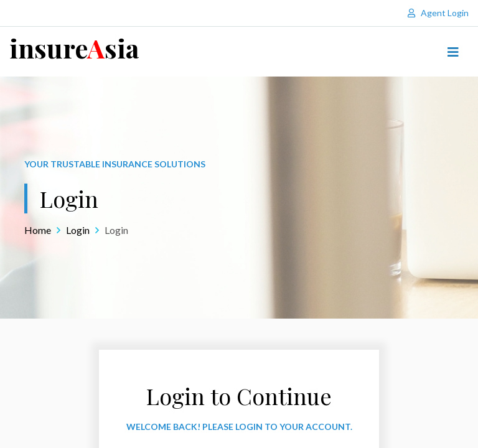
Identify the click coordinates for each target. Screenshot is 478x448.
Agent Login (438, 13)
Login (78, 230)
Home (38, 230)
